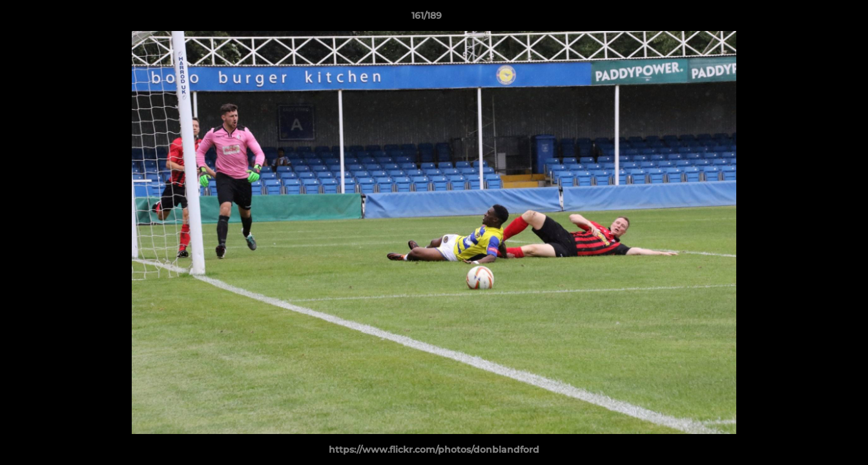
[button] (814, 19)
